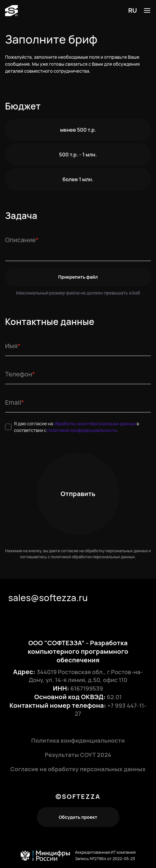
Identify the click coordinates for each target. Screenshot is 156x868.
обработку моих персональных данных (95, 424)
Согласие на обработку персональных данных (78, 769)
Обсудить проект (78, 817)
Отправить (78, 494)
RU (132, 10)
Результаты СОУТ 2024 (78, 755)
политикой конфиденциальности (82, 430)
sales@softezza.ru (48, 598)
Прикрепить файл (78, 277)
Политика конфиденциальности (78, 740)
